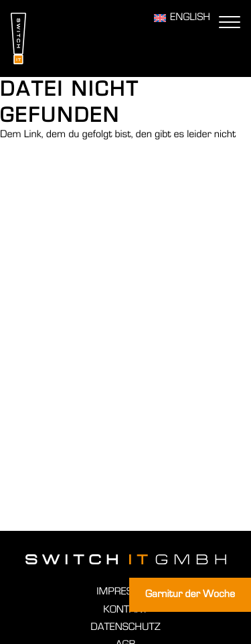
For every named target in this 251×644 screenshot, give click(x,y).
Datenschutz (125, 627)
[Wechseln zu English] (182, 18)
